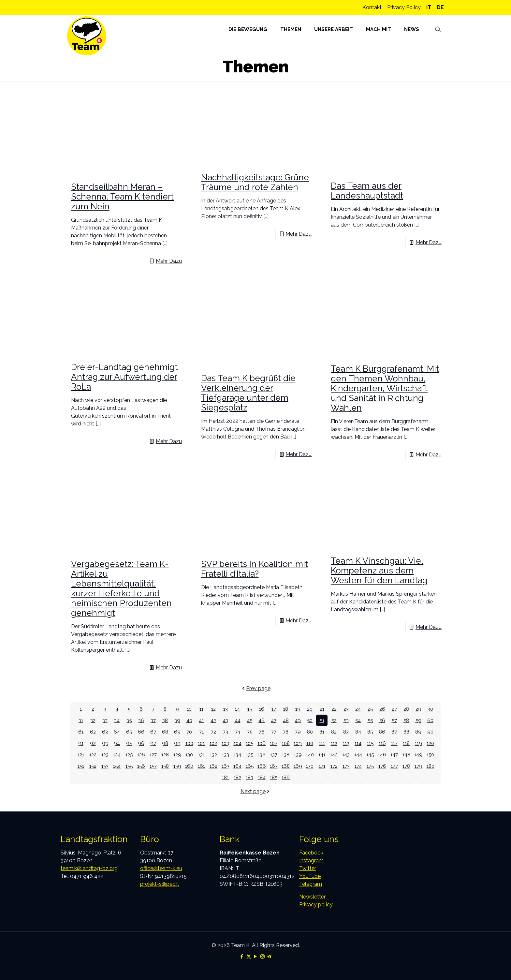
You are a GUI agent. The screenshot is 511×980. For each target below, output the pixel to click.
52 (334, 720)
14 (237, 709)
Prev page (256, 688)
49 (298, 720)
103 (226, 743)
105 (250, 743)
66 (141, 732)
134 (238, 755)
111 (322, 743)
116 (382, 743)
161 (201, 766)
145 (370, 755)
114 (358, 743)
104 (237, 743)
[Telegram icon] (269, 957)
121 (81, 755)
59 (418, 720)
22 (334, 709)
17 (274, 709)
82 (334, 732)
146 (382, 755)
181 (226, 777)
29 (418, 709)
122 (93, 755)
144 (358, 755)
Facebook (311, 853)
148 (406, 755)
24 (358, 709)
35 (129, 720)
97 (153, 743)
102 (213, 743)
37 (153, 720)
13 (226, 709)
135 (249, 755)
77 (274, 732)
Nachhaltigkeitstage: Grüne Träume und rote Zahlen (255, 182)
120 (431, 743)
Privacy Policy (404, 7)
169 (298, 766)
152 (93, 766)
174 (358, 766)
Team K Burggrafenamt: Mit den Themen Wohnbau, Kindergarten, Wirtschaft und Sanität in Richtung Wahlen (385, 388)
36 (141, 720)
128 (165, 755)
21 (322, 709)
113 (346, 743)
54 (358, 720)
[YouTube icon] (256, 957)
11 (201, 709)
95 (129, 743)
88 (406, 732)
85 (370, 732)
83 (346, 732)
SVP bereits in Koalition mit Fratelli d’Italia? (255, 569)
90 (431, 732)
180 (430, 766)
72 (213, 732)
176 (382, 766)
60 (431, 720)
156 (141, 766)
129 (177, 755)
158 (165, 766)
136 (262, 755)
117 (394, 743)
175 (370, 766)
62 (93, 732)
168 (286, 766)
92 (93, 743)
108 (286, 743)
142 (334, 755)
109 (298, 743)
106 (262, 743)
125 (129, 755)
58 (406, 720)
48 (286, 720)
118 (406, 743)
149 (418, 755)
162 (213, 766)
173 (346, 766)
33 (105, 720)
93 (105, 743)
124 (117, 755)
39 (177, 720)
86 (382, 732)
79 (298, 732)
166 (262, 766)
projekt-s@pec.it (160, 884)
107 (274, 743)
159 (177, 766)
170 (310, 766)
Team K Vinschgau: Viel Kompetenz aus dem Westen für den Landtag (379, 571)
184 (262, 777)
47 (274, 720)
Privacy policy (316, 905)
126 (141, 755)
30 (430, 709)
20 (310, 709)
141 (322, 755)
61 (81, 732)
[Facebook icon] (242, 957)
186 (286, 777)
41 (201, 720)
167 (274, 766)
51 (322, 720)
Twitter (308, 868)
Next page (256, 791)
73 (226, 732)
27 (394, 709)
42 (213, 720)
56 (382, 720)
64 (117, 732)
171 (322, 766)
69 (177, 732)
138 (286, 755)
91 (81, 743)
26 (382, 709)
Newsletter (312, 897)
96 (141, 743)
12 (213, 709)
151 (81, 766)
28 (406, 709)
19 (298, 709)
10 (189, 709)
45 (249, 720)
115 (370, 743)
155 (129, 766)
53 (346, 720)
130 (189, 755)
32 (93, 720)
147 (394, 755)
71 (201, 732)
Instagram (311, 861)
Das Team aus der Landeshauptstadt (367, 191)
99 (177, 743)
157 (153, 766)
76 (262, 732)
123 (105, 755)
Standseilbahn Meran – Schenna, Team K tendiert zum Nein (122, 197)
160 (189, 766)
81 (322, 732)
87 (394, 732)
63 (105, 732)
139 (298, 755)
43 (225, 720)
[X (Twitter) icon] (249, 957)
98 (165, 743)
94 (117, 743)
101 (201, 743)
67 (153, 732)
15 (250, 709)
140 (310, 755)
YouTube (310, 876)
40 (189, 720)
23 (346, 709)
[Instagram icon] (263, 957)
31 (81, 720)
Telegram (311, 884)
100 (189, 743)
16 (262, 709)
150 (431, 755)
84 (358, 732)
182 (238, 777)
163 (226, 766)
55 (370, 720)
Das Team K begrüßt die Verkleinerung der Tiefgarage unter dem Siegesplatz (248, 393)
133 (225, 755)
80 (310, 732)
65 (129, 732)
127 (153, 755)
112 (334, 743)
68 (165, 732)
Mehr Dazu (169, 261)
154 (117, 766)
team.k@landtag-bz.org (89, 868)
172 (334, 766)
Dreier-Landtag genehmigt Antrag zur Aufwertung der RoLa (124, 377)
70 (189, 732)
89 (418, 732)
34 (117, 720)
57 (394, 720)
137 (274, 755)
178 (406, 766)
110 (310, 743)
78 (286, 732)
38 (165, 720)
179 (418, 766)
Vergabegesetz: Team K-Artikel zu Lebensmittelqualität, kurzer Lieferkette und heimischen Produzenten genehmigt (121, 588)
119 (418, 743)
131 (201, 755)
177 (394, 766)
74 (238, 732)
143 (346, 755)
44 (238, 720)
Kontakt (372, 7)
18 (286, 709)
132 (213, 755)
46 (262, 720)
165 (250, 766)
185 (274, 777)
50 (310, 720)
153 (105, 766)
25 (370, 709)
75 (250, 732)
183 (250, 777)
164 (237, 766)
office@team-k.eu (161, 868)
